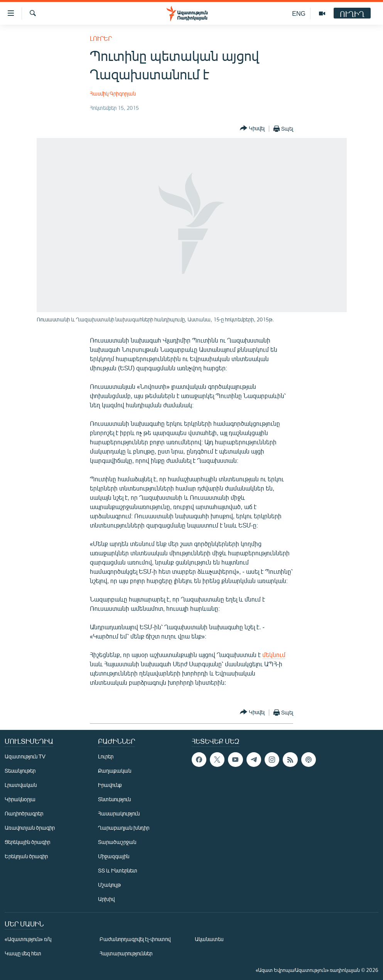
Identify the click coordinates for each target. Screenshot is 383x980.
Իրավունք (110, 785)
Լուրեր (101, 38)
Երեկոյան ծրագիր (26, 856)
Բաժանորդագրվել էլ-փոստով (135, 939)
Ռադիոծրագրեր (24, 813)
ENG (299, 13)
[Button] (252, 129)
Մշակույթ (109, 885)
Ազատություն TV (25, 756)
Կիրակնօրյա (20, 799)
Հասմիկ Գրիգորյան (113, 93)
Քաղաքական (115, 771)
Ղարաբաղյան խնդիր (124, 828)
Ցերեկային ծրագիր (27, 842)
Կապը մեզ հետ (23, 953)
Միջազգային (114, 856)
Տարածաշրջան (117, 842)
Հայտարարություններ (126, 953)
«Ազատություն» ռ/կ (28, 939)
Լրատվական (21, 785)
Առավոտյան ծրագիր (30, 828)
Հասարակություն (119, 813)
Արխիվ (106, 899)
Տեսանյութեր (20, 771)
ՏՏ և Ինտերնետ (118, 870)
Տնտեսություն (114, 799)
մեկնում (274, 655)
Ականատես (209, 939)
